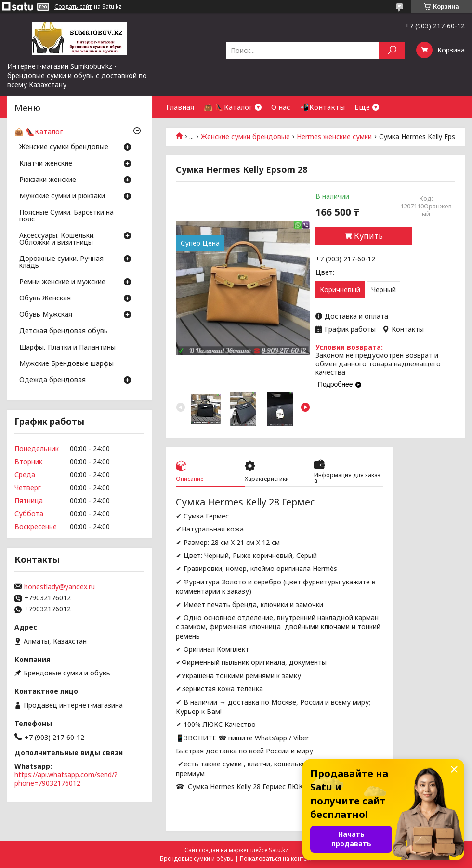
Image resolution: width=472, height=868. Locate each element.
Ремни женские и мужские (62, 282)
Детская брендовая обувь (64, 331)
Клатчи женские (46, 164)
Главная (180, 107)
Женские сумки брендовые (245, 137)
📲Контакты (322, 107)
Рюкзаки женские (48, 180)
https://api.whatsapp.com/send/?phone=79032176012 (66, 779)
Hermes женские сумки (334, 137)
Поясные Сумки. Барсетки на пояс (66, 216)
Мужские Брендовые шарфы (66, 364)
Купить (368, 236)
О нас (281, 107)
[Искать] (392, 50)
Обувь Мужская (46, 315)
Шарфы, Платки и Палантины (67, 348)
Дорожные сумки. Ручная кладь (61, 262)
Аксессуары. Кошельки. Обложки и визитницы (57, 239)
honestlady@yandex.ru (59, 587)
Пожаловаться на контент (276, 859)
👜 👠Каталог (228, 107)
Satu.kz (278, 850)
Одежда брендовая (52, 380)
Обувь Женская (45, 298)
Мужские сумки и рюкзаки (62, 196)
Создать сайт (73, 7)
